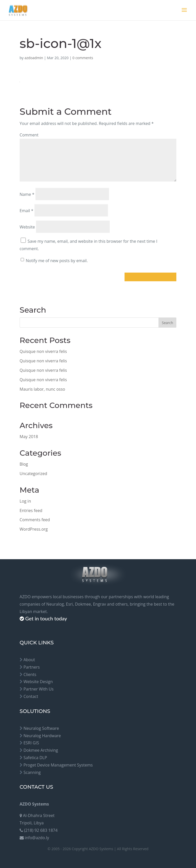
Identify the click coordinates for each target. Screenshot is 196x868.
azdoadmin (34, 58)
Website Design (38, 682)
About (29, 660)
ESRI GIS (31, 743)
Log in (25, 501)
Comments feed (35, 520)
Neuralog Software (41, 728)
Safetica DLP (35, 758)
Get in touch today (46, 618)
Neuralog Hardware (42, 736)
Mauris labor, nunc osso (42, 389)
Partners (32, 667)
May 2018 (29, 437)
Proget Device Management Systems (58, 765)
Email (27, 211)
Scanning (32, 772)
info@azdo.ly (37, 838)
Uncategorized (33, 474)
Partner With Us (39, 689)
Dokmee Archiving (41, 750)
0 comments (83, 58)
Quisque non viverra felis (43, 351)
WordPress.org (34, 529)
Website (27, 227)
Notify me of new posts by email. (57, 261)
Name (27, 194)
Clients (30, 674)
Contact (31, 696)
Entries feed (31, 510)
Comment (29, 135)
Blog (24, 464)
